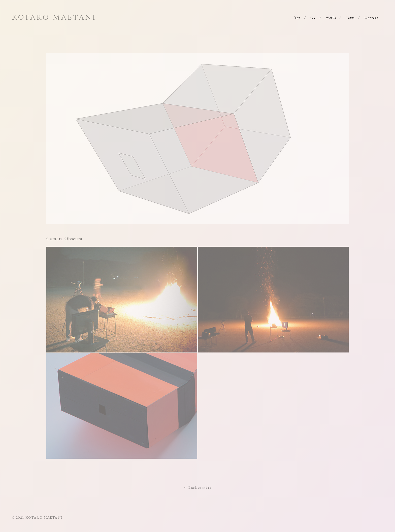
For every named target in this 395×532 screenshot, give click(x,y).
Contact (371, 18)
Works (331, 18)
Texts (350, 18)
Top (297, 18)
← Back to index (198, 487)
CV (313, 18)
